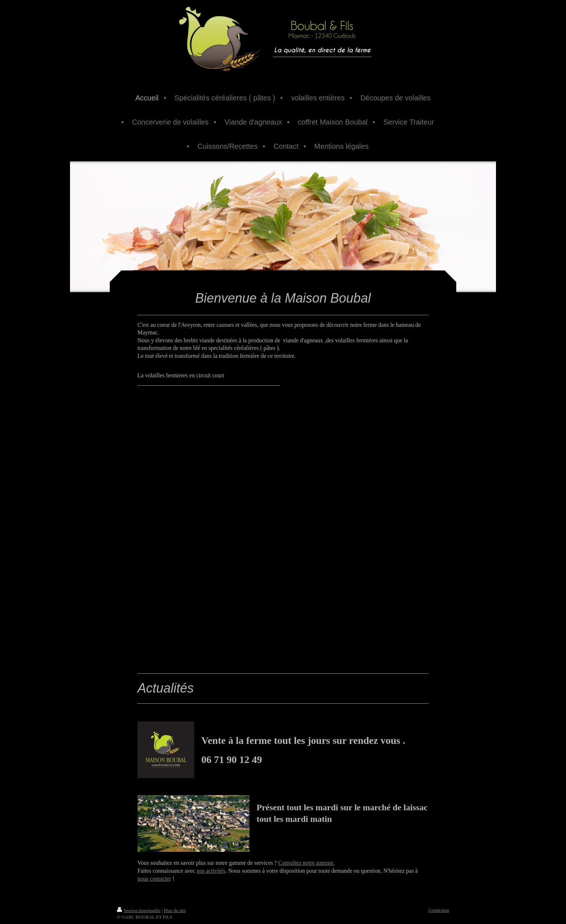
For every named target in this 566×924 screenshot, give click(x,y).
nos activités (211, 871)
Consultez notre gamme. (306, 863)
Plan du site (175, 910)
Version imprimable (139, 910)
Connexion (439, 910)
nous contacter (154, 879)
